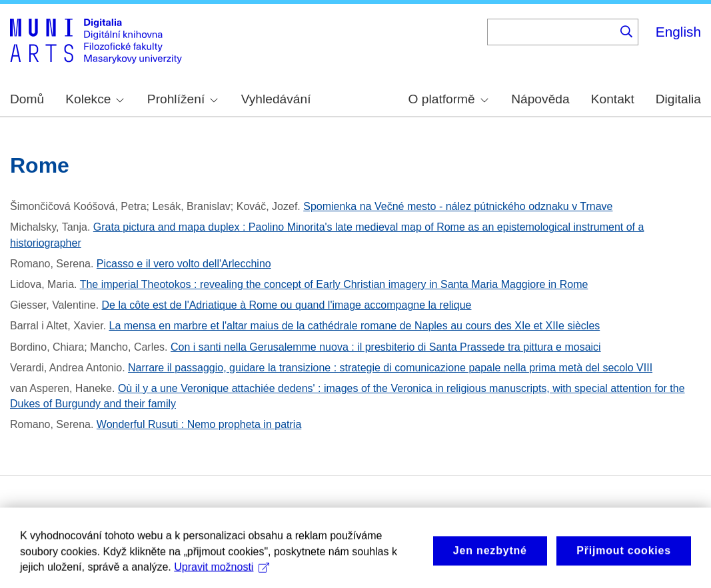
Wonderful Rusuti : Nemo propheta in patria (199, 424)
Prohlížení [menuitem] (183, 99)
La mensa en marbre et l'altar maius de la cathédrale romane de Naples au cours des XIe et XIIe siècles (355, 326)
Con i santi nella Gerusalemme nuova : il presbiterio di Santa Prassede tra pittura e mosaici (386, 347)
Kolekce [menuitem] (95, 99)
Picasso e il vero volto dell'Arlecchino (184, 264)
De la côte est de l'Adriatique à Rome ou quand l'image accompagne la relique (287, 305)
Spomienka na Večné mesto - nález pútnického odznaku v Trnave (458, 206)
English (678, 32)
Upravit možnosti (222, 574)
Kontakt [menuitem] (613, 99)
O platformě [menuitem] (448, 99)
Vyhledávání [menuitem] (276, 99)
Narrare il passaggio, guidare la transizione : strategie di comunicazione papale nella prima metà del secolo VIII (390, 368)
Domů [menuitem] (27, 99)
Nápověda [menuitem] (540, 99)
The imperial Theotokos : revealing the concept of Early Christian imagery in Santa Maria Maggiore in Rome (334, 284)
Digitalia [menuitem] (678, 99)
